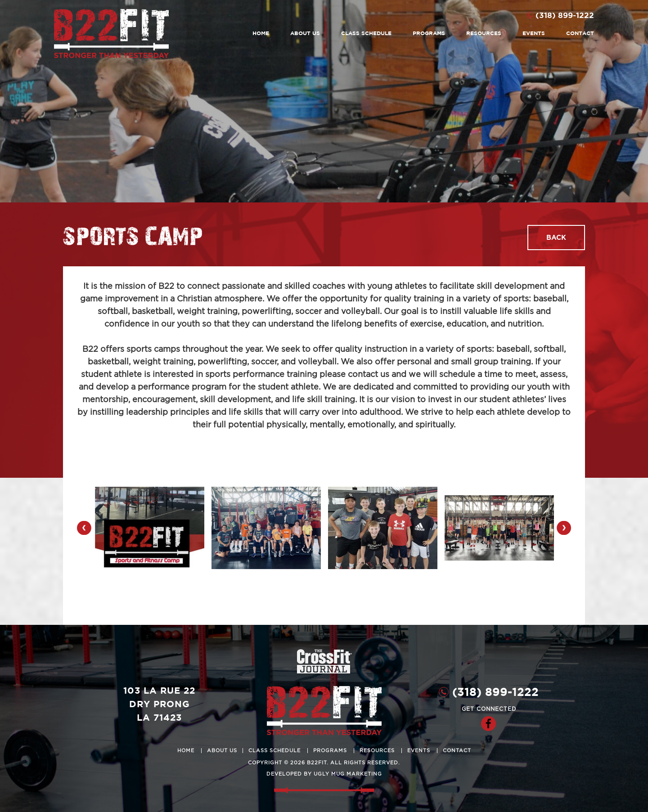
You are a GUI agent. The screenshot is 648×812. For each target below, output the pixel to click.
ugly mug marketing (348, 774)
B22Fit (111, 34)
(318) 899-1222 (565, 15)
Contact (580, 33)
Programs (429, 33)
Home (261, 33)
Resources (484, 33)
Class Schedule (366, 33)
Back (556, 237)
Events (534, 33)
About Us (305, 33)
